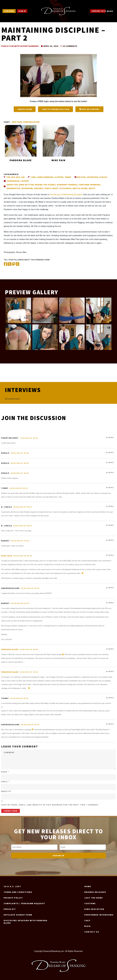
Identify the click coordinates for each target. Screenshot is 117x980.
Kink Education (94, 908)
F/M (8, 177)
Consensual (13, 181)
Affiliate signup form (18, 914)
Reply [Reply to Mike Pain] (111, 555)
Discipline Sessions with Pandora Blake (25, 921)
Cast (87, 919)
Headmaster (13, 188)
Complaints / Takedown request (24, 902)
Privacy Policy (13, 897)
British (81, 177)
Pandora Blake (31, 122)
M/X (18, 177)
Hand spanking (45, 177)
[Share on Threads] (18, 264)
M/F (13, 177)
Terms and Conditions (18, 891)
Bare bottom (26, 185)
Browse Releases (95, 891)
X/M (23, 177)
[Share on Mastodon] (14, 264)
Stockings (65, 188)
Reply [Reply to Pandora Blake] (111, 649)
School (103, 177)
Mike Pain (17, 122)
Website (6, 791)
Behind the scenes (45, 185)
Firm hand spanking (89, 185)
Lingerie (38, 188)
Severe (25, 181)
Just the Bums (94, 897)
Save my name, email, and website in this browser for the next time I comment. (50, 805)
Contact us (92, 931)
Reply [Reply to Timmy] (111, 488)
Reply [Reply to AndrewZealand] (111, 588)
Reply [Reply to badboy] (111, 540)
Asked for (12, 185)
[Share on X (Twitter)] (10, 264)
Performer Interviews (99, 914)
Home (88, 885)
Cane (33, 177)
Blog (88, 925)
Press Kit (10, 908)
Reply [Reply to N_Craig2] (111, 506)
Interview (92, 177)
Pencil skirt (51, 188)
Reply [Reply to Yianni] (111, 698)
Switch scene (80, 188)
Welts (92, 188)
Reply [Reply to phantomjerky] (111, 438)
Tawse (68, 177)
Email (6, 782)
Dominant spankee (67, 185)
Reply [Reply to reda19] (111, 453)
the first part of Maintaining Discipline (66, 195)
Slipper (59, 177)
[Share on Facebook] (6, 264)
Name (5, 772)
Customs (90, 902)
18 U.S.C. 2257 (12, 885)
